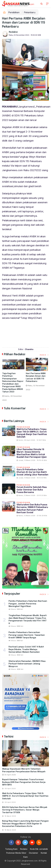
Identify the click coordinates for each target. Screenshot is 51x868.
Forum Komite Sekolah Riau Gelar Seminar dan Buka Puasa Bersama (32, 490)
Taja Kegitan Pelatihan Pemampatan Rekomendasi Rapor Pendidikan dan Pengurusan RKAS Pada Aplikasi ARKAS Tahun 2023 (13, 383)
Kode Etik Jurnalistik (39, 849)
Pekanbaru (30, 12)
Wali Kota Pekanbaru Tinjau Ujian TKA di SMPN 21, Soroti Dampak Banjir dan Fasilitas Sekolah (25, 796)
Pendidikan (14, 12)
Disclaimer (34, 853)
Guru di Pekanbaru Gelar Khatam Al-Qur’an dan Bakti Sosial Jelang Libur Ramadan (32, 472)
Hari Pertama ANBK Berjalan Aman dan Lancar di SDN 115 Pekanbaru (36, 378)
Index (44, 355)
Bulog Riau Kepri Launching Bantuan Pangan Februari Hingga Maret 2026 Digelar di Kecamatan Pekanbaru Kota (25, 824)
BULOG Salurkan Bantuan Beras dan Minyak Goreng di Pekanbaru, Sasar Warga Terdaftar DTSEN (25, 810)
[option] (14, 381)
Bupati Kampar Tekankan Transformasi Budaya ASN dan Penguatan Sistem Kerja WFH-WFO (24, 782)
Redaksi (13, 32)
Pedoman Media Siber (16, 853)
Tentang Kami (11, 849)
